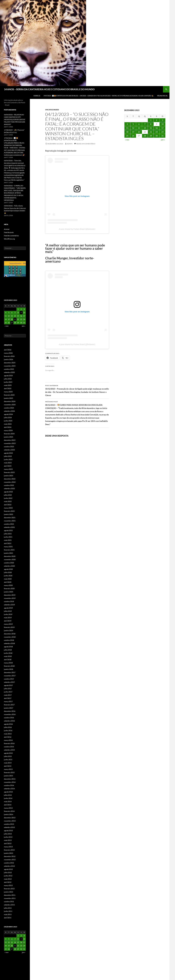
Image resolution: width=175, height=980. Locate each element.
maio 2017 (8, 695)
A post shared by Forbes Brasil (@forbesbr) (77, 229)
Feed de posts (9, 232)
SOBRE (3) (37, 96)
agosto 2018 (8, 647)
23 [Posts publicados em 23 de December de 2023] (157, 132)
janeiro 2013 (9, 853)
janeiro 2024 (9, 437)
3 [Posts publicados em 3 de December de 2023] (162, 120)
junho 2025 (8, 382)
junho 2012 (8, 876)
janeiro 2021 (9, 553)
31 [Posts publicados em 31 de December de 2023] (162, 136)
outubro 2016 (9, 718)
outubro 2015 (9, 747)
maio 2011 (8, 914)
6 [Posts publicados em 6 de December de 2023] (139, 124)
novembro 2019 (10, 598)
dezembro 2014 (10, 779)
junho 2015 (8, 760)
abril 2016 (8, 737)
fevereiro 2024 (9, 434)
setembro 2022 (9, 489)
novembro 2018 (10, 637)
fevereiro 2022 (9, 511)
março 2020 (8, 585)
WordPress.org (9, 239)
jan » (163, 140)
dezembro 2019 (10, 595)
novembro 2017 (10, 676)
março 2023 (8, 469)
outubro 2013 (9, 824)
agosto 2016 (8, 724)
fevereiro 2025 (9, 395)
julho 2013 (8, 834)
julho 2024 (8, 418)
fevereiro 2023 (9, 472)
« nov (127, 140)
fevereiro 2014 (9, 811)
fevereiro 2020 (9, 589)
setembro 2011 (9, 905)
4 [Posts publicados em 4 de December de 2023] (127, 124)
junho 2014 (8, 798)
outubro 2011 (9, 902)
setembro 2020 (9, 566)
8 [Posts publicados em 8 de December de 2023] (151, 124)
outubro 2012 (9, 863)
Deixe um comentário (86, 144)
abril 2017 (8, 698)
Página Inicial (162, 96)
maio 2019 (8, 618)
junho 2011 (8, 911)
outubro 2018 (9, 640)
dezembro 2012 (10, 856)
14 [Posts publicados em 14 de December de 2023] (145, 128)
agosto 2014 (8, 792)
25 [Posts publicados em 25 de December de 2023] (127, 136)
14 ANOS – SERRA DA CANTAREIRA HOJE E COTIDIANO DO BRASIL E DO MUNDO (49, 89)
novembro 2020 (10, 560)
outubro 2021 (9, 524)
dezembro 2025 (10, 363)
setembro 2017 (9, 682)
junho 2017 (8, 692)
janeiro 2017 (9, 708)
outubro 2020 (9, 563)
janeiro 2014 (9, 814)
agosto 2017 (8, 685)
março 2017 (8, 701)
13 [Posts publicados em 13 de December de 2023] (139, 128)
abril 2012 (8, 882)
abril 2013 (8, 843)
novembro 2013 (10, 821)
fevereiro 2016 (9, 743)
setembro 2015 (9, 750)
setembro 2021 (9, 527)
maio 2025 (8, 385)
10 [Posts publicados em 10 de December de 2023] (162, 124)
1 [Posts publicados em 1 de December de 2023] (151, 120)
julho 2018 (8, 650)
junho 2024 (8, 421)
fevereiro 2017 (9, 705)
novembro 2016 (10, 714)
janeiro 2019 (9, 630)
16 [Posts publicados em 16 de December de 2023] (157, 128)
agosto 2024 (8, 414)
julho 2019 (8, 611)
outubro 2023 (9, 447)
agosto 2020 (8, 569)
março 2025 (8, 392)
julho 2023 (8, 456)
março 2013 (8, 847)
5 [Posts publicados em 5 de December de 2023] (133, 124)
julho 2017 (8, 689)
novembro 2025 (10, 366)
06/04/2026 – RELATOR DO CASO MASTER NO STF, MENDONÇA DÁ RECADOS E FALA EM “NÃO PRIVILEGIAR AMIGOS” (15, 119)
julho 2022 (8, 495)
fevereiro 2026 (9, 356)
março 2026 (8, 353)
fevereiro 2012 (9, 889)
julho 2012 (8, 873)
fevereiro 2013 (9, 850)
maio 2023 (8, 463)
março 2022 (8, 508)
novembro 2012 (10, 860)
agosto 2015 (8, 753)
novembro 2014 (10, 782)
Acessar (7, 229)
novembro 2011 (10, 898)
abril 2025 (8, 388)
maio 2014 (8, 802)
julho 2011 (8, 908)
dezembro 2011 (10, 895)
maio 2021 (8, 540)
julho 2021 (8, 534)
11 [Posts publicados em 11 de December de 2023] (127, 128)
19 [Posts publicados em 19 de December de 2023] (133, 132)
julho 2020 (8, 572)
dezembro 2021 (10, 518)
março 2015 (8, 769)
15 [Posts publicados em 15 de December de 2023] (151, 128)
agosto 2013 (8, 831)
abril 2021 (8, 543)
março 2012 (8, 885)
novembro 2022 (10, 482)
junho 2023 (8, 459)
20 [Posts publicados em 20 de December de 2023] (139, 132)
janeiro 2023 (9, 476)
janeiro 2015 (9, 776)
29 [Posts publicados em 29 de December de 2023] (151, 136)
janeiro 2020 (9, 592)
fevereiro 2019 (9, 627)
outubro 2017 (9, 679)
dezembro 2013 (10, 818)
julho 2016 (8, 727)
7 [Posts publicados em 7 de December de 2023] (145, 124)
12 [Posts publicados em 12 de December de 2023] (133, 128)
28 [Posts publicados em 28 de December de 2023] (145, 136)
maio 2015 (8, 763)
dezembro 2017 (10, 672)
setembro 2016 (9, 721)
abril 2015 (8, 766)
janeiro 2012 (9, 892)
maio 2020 (8, 579)
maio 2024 (8, 424)
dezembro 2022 (10, 479)
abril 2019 (8, 621)
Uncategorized (52, 110)
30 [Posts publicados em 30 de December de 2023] (157, 136)
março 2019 (8, 624)
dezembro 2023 (10, 440)
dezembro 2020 (10, 556)
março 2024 (8, 430)
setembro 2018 (9, 643)
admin (70, 144)
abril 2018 (8, 660)
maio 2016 (8, 734)
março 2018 (8, 663)
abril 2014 (8, 805)
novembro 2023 (10, 443)
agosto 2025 (8, 376)
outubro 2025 (9, 369)
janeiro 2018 (9, 669)
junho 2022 (8, 498)
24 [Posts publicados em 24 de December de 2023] (162, 132)
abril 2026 (8, 350)
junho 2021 (8, 537)
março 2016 (8, 740)
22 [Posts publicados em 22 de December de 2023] (151, 132)
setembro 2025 (9, 372)
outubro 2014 (9, 785)
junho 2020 (8, 576)
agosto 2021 (8, 530)
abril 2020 (8, 582)
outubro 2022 (9, 485)
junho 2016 (8, 731)
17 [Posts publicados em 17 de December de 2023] (162, 128)
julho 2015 (8, 756)
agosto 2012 (8, 869)
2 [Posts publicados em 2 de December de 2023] (157, 120)
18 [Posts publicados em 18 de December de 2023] (127, 132)
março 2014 (8, 808)
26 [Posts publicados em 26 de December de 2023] (133, 136)
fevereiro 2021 (9, 550)
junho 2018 (8, 653)
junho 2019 (8, 614)
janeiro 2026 (9, 359)
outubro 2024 (9, 408)
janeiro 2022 (9, 514)
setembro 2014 (9, 789)
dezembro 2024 (10, 401)
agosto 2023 (8, 453)
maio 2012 (8, 879)
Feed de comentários (11, 236)
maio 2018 (8, 656)
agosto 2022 (8, 492)
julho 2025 (8, 379)
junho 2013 (8, 837)
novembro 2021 (10, 521)
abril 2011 (8, 918)
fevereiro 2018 (9, 666)
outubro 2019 (9, 601)
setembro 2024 (9, 411)
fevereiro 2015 (9, 772)
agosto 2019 (8, 608)
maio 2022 (8, 501)
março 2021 (8, 547)
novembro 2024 (10, 405)
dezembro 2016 (10, 711)
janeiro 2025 (9, 398)
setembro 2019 (9, 605)
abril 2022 (8, 505)
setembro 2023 (9, 450)
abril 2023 (8, 466)
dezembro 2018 (10, 634)
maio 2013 (8, 840)
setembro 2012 (9, 866)
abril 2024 (8, 427)
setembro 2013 (9, 827)
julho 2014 (8, 795)
